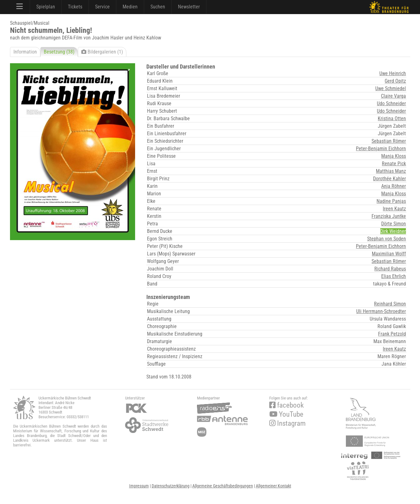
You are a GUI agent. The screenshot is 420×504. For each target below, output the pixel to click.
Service (102, 7)
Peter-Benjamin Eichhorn (381, 149)
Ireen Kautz (394, 209)
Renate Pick (394, 164)
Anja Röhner (394, 186)
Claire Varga (393, 96)
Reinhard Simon (390, 304)
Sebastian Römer (389, 141)
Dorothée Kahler (390, 179)
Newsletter (189, 7)
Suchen (158, 7)
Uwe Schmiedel (391, 88)
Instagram (287, 423)
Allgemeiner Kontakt (273, 486)
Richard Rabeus (390, 269)
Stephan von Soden (387, 239)
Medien (130, 7)
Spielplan (46, 7)
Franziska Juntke (389, 216)
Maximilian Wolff (389, 254)
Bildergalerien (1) (102, 52)
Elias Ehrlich (394, 276)
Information (25, 52)
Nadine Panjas (391, 201)
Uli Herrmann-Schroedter (381, 311)
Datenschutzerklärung (171, 486)
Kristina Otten (392, 118)
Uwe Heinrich (393, 73)
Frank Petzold (392, 334)
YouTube (286, 414)
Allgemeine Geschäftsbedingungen (223, 486)
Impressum (139, 486)
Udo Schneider (391, 103)
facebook (286, 405)
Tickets (75, 7)
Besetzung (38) (59, 52)
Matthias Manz (391, 171)
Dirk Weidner (393, 231)
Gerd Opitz (395, 81)
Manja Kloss (394, 156)
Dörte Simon (394, 224)
